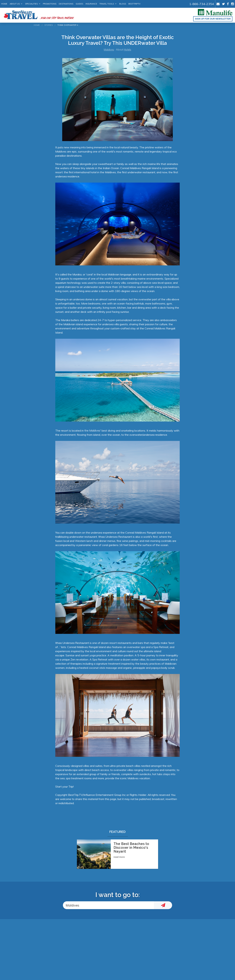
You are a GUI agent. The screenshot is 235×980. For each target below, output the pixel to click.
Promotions (50, 4)
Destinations (66, 4)
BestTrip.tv (134, 4)
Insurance (91, 4)
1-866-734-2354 (202, 4)
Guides (79, 4)
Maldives (109, 50)
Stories (49, 25)
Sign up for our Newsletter (213, 19)
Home (4, 4)
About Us (15, 4)
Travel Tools (107, 4)
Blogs (123, 4)
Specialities (31, 4)
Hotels (128, 50)
